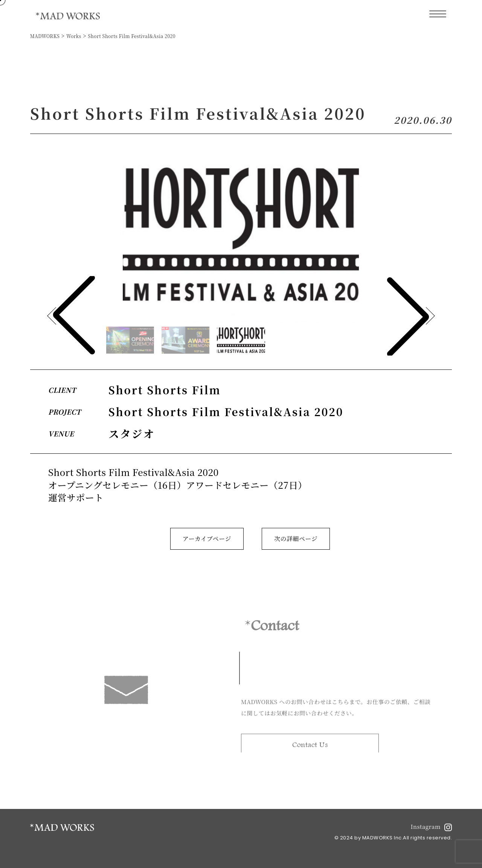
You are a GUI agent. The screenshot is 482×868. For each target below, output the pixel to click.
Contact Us (310, 747)
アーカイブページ (207, 539)
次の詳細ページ (296, 539)
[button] (408, 316)
